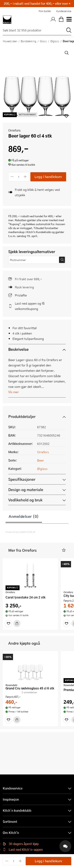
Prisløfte (21, 295)
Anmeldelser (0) (24, 516)
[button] (64, 550)
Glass (43, 41)
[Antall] (19, 177)
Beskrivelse (18, 349)
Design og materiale (26, 490)
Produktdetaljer (22, 416)
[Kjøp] (17, 623)
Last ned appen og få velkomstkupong (30, 306)
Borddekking (29, 41)
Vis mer (14, 392)
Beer (41, 460)
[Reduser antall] (12, 177)
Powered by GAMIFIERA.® (20, 532)
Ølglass (55, 41)
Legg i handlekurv (48, 177)
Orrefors (14, 130)
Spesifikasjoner (22, 479)
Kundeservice (64, 11)
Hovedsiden (10, 41)
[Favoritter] (8, 623)
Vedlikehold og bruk (25, 500)
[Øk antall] (25, 177)
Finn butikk (45, 11)
